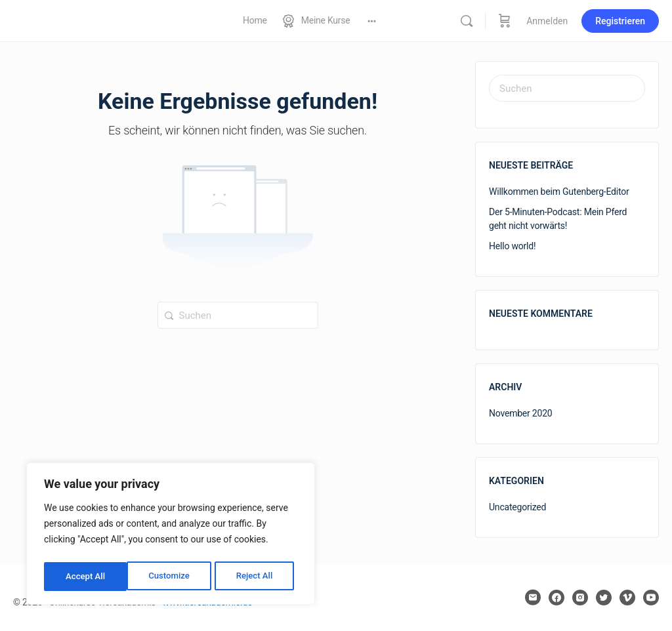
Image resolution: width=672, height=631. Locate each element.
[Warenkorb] (505, 21)
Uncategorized (517, 507)
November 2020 (521, 413)
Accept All (257, 577)
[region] (171, 536)
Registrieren (620, 21)
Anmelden (547, 21)
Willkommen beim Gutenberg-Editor (559, 192)
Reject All (172, 577)
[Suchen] (467, 21)
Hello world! (512, 246)
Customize (86, 577)
